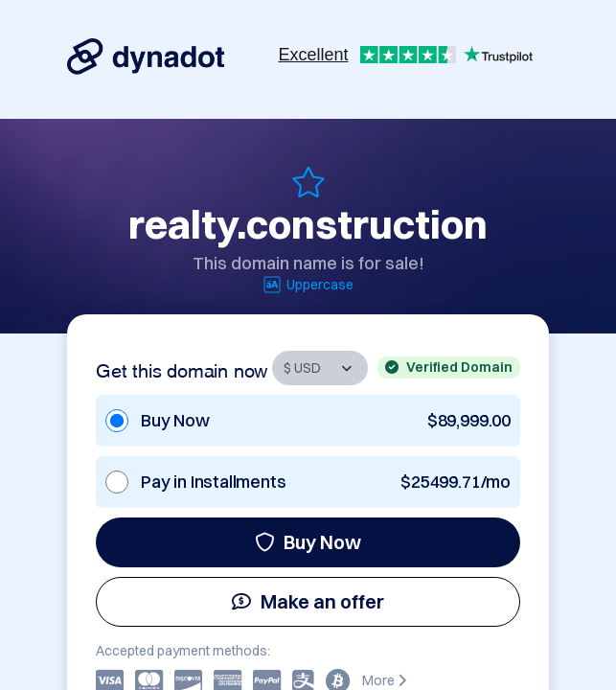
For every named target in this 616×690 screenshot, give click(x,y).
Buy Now (308, 542)
